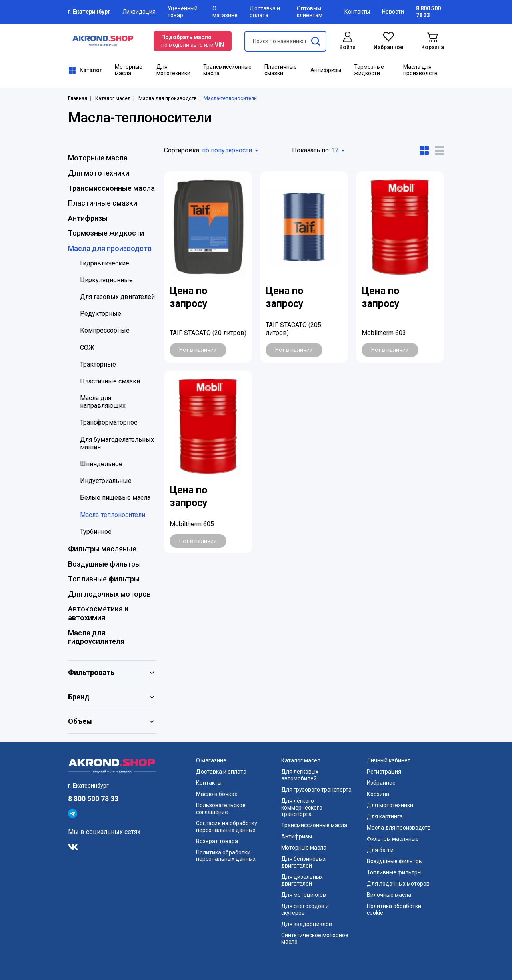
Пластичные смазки (281, 70)
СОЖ (87, 348)
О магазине (225, 12)
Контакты (357, 12)
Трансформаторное (109, 422)
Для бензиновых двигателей (303, 862)
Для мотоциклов (304, 895)
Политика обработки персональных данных (226, 856)
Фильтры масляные (102, 549)
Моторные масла (129, 70)
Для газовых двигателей (117, 297)
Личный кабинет (389, 760)
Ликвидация (139, 12)
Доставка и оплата (265, 12)
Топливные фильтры (104, 579)
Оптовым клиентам (310, 12)
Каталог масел (113, 98)
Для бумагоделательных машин (117, 443)
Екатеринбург (92, 12)
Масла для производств (420, 70)
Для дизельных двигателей (302, 880)
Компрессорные (105, 330)
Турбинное (96, 532)
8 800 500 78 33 (93, 799)
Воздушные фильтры (104, 564)
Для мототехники (173, 70)
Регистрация (384, 772)
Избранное (381, 783)
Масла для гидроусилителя (96, 637)
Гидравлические (105, 263)
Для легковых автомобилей (300, 775)
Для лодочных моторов (109, 594)
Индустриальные (106, 481)
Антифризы (326, 70)
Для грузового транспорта (316, 790)
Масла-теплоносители (113, 515)
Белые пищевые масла (115, 498)
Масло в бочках (217, 794)
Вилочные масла (389, 895)
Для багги (380, 850)
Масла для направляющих (103, 402)
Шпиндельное (101, 464)
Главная (78, 98)
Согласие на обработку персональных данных (227, 827)
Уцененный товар (183, 12)
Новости (393, 12)
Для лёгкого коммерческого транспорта (302, 808)
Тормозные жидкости (369, 70)
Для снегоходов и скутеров (305, 909)
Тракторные (98, 364)
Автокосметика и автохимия (98, 613)
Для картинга (385, 816)
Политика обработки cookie (394, 909)
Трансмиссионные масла (227, 70)
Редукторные (101, 314)
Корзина (378, 794)
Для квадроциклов (307, 924)
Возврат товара (217, 841)
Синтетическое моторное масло (315, 939)
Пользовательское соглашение (221, 809)
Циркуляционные (106, 280)
